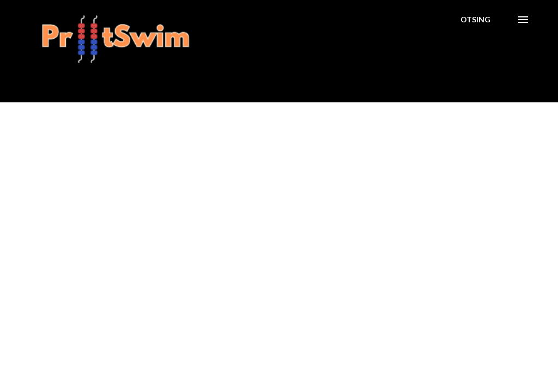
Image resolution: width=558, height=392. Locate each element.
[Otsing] (475, 20)
